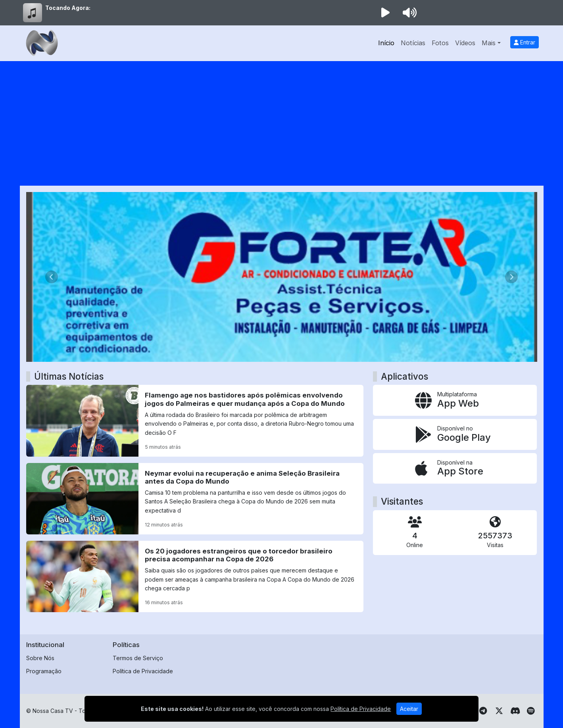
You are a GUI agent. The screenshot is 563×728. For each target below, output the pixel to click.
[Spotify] (531, 711)
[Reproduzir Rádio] (386, 13)
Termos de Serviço (138, 658)
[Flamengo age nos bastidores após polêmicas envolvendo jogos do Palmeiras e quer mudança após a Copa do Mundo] (195, 421)
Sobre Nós (40, 658)
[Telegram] (483, 711)
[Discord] (515, 711)
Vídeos (465, 43)
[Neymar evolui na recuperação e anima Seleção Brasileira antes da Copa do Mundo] (195, 499)
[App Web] (455, 400)
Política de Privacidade (143, 671)
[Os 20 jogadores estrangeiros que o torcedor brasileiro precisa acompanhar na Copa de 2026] (195, 576)
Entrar (525, 42)
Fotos (440, 43)
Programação (44, 671)
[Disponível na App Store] (455, 469)
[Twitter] (499, 711)
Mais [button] (489, 43)
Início (386, 43)
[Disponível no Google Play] (455, 434)
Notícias (413, 43)
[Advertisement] (282, 121)
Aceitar (409, 709)
